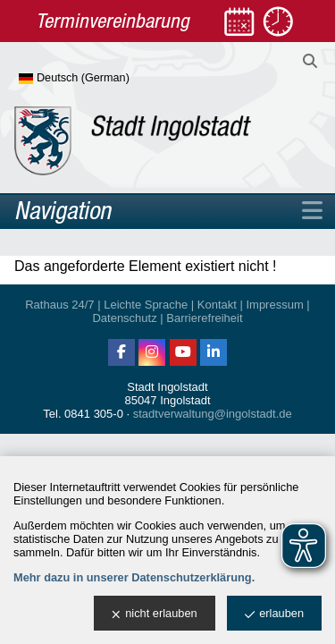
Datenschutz (124, 318)
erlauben (274, 614)
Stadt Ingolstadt (167, 387)
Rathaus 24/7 (59, 305)
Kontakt (217, 305)
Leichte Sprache (146, 305)
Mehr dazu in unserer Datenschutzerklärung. (134, 577)
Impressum (274, 305)
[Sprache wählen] (103, 79)
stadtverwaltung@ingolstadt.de (213, 414)
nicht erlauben (154, 614)
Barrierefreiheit (204, 318)
